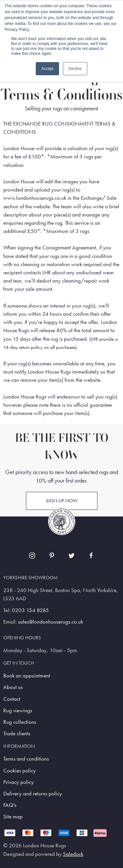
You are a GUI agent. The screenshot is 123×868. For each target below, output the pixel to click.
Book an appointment (27, 676)
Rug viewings (18, 710)
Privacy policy (19, 782)
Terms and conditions (26, 759)
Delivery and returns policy (33, 794)
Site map (13, 817)
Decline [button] (75, 69)
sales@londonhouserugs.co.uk (51, 622)
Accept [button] (47, 69)
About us (13, 687)
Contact (12, 699)
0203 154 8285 (30, 610)
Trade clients (17, 733)
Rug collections (20, 722)
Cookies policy (20, 771)
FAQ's (10, 805)
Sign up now (62, 501)
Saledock (73, 854)
